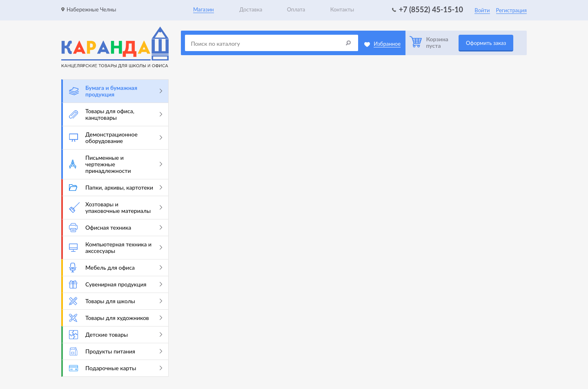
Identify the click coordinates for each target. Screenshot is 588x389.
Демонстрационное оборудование (116, 137)
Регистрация (511, 10)
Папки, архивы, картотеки (116, 187)
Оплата (296, 9)
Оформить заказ (486, 43)
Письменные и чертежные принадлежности (116, 164)
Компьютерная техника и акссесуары (116, 247)
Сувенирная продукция (116, 284)
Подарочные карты (116, 368)
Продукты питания (116, 351)
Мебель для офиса (116, 268)
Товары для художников (116, 318)
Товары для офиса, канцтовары (116, 114)
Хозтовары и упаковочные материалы (116, 207)
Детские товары (116, 335)
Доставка (251, 9)
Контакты (342, 9)
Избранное (387, 44)
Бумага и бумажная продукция (116, 91)
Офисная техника (116, 228)
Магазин (204, 9)
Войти (482, 10)
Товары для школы (116, 301)
